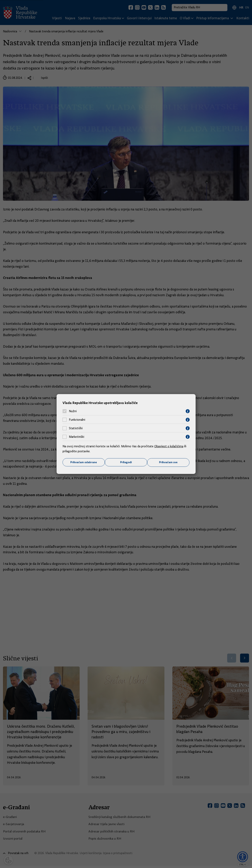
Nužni (73, 411)
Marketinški (77, 437)
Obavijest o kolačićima (169, 446)
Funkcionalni (77, 420)
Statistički (76, 428)
